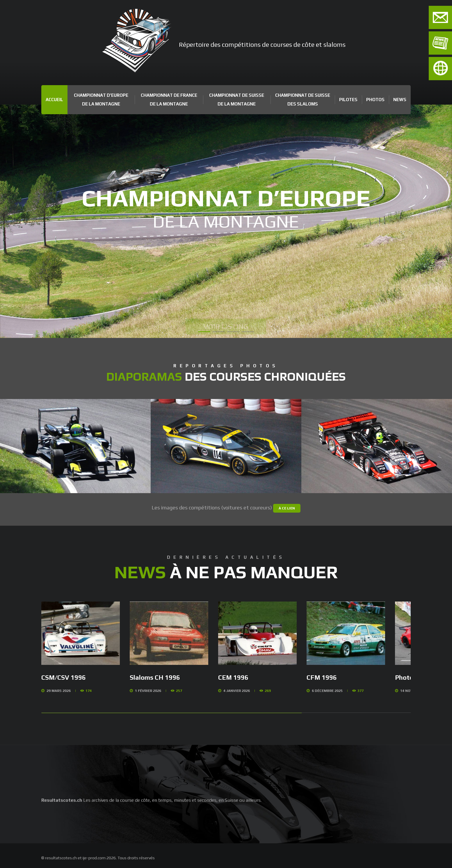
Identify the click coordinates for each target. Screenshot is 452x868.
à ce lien (287, 508)
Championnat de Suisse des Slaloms (303, 100)
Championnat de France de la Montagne (169, 100)
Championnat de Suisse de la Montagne (237, 100)
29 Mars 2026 (59, 691)
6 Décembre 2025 (327, 691)
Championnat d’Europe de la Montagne (101, 100)
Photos (375, 100)
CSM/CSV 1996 (64, 677)
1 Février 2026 (148, 691)
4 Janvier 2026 (237, 691)
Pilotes (348, 100)
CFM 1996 (322, 677)
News (400, 100)
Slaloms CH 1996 (155, 677)
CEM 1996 (233, 677)
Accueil (54, 100)
